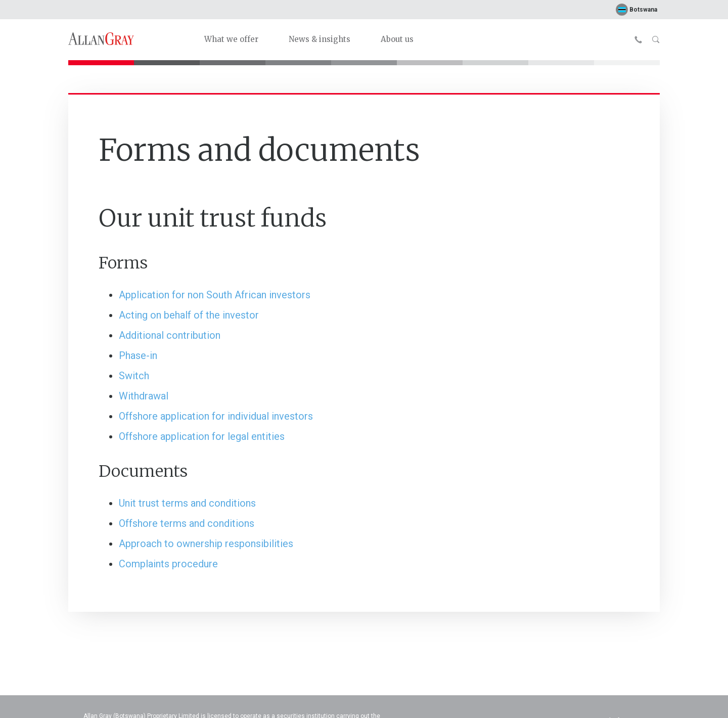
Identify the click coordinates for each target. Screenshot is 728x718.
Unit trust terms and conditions (187, 503)
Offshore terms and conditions (187, 523)
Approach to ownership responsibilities (206, 544)
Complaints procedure (168, 564)
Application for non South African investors (215, 295)
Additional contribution (170, 335)
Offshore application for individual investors (216, 416)
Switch (134, 376)
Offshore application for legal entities (202, 436)
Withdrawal (144, 396)
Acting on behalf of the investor (189, 315)
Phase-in (138, 355)
